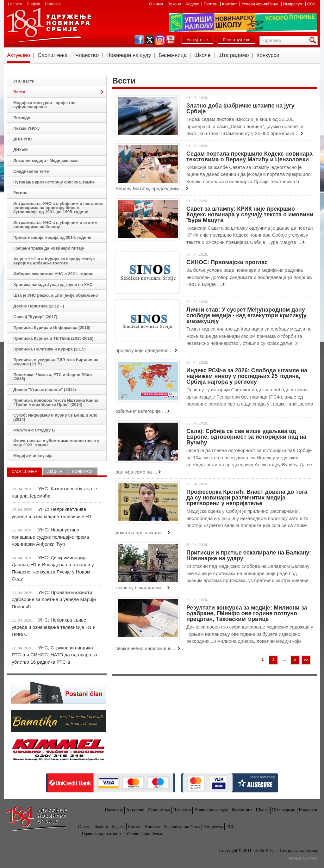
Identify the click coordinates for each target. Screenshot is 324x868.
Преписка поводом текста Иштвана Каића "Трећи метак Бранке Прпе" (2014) (56, 402)
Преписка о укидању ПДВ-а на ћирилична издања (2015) (56, 362)
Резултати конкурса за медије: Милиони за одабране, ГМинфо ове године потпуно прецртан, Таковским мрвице (247, 613)
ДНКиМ (20, 150)
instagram (160, 40)
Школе (202, 55)
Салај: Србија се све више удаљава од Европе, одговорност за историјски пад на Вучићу (246, 437)
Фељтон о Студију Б (34, 430)
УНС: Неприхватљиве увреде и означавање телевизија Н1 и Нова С (54, 627)
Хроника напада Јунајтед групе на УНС (53, 285)
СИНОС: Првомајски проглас (227, 262)
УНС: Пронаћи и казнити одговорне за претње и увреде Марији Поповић (54, 599)
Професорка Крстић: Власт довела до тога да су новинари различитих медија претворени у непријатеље (247, 498)
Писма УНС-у (26, 128)
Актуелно (19, 55)
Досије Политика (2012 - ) (39, 306)
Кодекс (193, 4)
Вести (19, 92)
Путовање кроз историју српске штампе (54, 182)
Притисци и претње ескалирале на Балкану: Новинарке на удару (249, 555)
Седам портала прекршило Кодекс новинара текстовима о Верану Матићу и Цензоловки (249, 157)
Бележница (173, 55)
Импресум (293, 4)
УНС (49, 25)
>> (306, 660)
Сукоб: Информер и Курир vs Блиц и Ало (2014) (55, 417)
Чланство (87, 55)
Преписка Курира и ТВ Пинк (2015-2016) (53, 338)
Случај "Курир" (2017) (35, 317)
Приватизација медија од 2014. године (52, 237)
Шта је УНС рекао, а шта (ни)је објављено (56, 295)
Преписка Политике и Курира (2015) (50, 349)
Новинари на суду (129, 55)
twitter (150, 40)
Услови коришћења (260, 4)
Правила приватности (102, 834)
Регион (20, 193)
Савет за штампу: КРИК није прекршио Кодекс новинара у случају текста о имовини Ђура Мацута (250, 214)
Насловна (114, 810)
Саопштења (53, 55)
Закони (175, 4)
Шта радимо (234, 55)
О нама (157, 4)
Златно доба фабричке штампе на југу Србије (240, 108)
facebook (139, 40)
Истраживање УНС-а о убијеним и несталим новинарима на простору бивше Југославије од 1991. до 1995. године (58, 208)
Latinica (15, 4)
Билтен (211, 4)
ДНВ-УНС (23, 139)
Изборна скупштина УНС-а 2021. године (53, 274)
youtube (171, 40)
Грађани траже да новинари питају (49, 248)
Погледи (22, 118)
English (33, 4)
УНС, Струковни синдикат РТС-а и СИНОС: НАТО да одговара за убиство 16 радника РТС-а (54, 655)
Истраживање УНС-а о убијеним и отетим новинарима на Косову (55, 225)
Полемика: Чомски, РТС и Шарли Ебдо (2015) (53, 377)
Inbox (313, 858)
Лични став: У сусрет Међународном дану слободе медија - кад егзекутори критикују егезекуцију (246, 315)
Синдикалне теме (31, 171)
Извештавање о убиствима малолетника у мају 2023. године (56, 443)
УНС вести (24, 81)
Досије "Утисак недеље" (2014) (45, 390)
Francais (53, 4)
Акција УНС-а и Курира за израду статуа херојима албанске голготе (54, 261)
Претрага (314, 40)
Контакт (230, 4)
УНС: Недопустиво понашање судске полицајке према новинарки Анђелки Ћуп (50, 537)
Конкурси (268, 55)
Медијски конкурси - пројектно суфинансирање (44, 105)
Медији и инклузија (33, 456)
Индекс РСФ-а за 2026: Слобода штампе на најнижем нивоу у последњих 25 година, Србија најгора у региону (247, 376)
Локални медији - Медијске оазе (46, 161)
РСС (312, 4)
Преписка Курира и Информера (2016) (52, 328)
